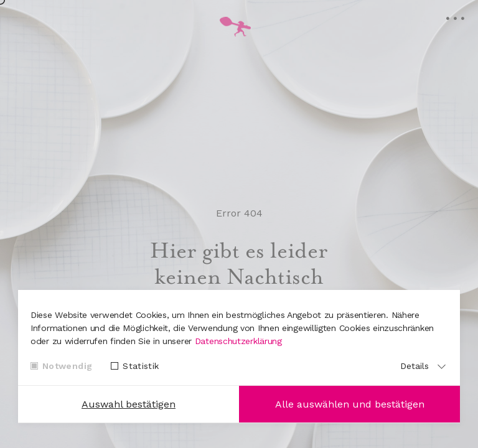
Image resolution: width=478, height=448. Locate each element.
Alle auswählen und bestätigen (350, 404)
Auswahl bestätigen (129, 404)
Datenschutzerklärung (238, 341)
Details (415, 366)
